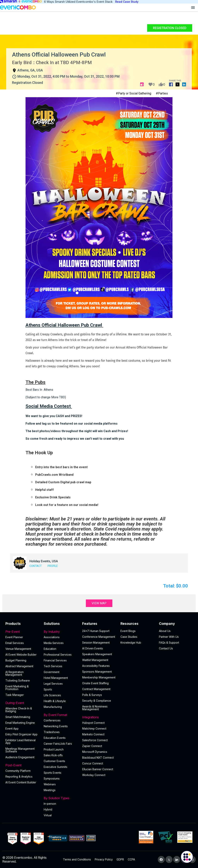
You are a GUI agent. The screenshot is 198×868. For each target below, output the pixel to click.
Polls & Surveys (92, 695)
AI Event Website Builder (21, 655)
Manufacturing (53, 707)
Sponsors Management (97, 672)
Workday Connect (94, 775)
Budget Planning (16, 660)
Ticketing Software (18, 680)
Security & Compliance (97, 701)
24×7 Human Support (96, 631)
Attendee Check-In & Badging (19, 710)
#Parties (162, 93)
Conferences (52, 720)
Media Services (54, 643)
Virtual (48, 815)
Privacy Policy (104, 859)
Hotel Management (56, 678)
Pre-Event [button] (22, 632)
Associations (52, 637)
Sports (48, 689)
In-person (50, 804)
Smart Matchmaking (18, 717)
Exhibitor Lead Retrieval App (20, 741)
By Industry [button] (61, 632)
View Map (99, 603)
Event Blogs (128, 631)
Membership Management (99, 677)
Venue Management (18, 649)
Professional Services (58, 655)
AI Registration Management (15, 673)
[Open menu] (193, 7)
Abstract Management (19, 666)
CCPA (131, 859)
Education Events (55, 738)
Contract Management (96, 689)
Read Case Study (127, 2)
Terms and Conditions (77, 859)
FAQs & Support (169, 643)
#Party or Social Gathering (134, 93)
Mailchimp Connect (94, 728)
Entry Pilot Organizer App (21, 734)
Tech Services (53, 666)
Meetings (50, 790)
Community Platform (18, 771)
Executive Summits (55, 767)
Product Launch (54, 749)
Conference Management (99, 637)
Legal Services (53, 684)
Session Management (96, 643)
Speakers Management (97, 654)
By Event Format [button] (61, 715)
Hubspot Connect (93, 723)
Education (50, 649)
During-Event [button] (22, 703)
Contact (36, 566)
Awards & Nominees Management (95, 708)
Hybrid (48, 809)
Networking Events (56, 726)
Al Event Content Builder (21, 782)
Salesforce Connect (95, 740)
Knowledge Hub (131, 643)
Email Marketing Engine (20, 723)
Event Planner (14, 637)
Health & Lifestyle (55, 701)
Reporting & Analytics (19, 777)
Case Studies (129, 637)
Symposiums (52, 778)
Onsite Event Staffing (95, 683)
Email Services (15, 643)
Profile (53, 566)
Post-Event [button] (22, 765)
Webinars (50, 784)
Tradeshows (52, 732)
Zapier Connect (92, 746)
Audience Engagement (20, 757)
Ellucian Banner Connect (98, 769)
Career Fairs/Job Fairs (58, 744)
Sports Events (52, 773)
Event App (12, 728)
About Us (165, 631)
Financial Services (55, 660)
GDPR (120, 859)
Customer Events (54, 761)
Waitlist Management (95, 660)
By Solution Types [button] (61, 798)
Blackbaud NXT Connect (98, 758)
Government (52, 672)
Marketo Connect (93, 734)
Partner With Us (169, 637)
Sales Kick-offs (53, 755)
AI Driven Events (93, 648)
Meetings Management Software (20, 750)
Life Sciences (52, 695)
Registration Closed (170, 28)
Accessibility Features (96, 666)
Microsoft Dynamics (95, 752)
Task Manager (15, 695)
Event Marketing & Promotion (17, 688)
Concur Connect (93, 763)
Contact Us (166, 648)
